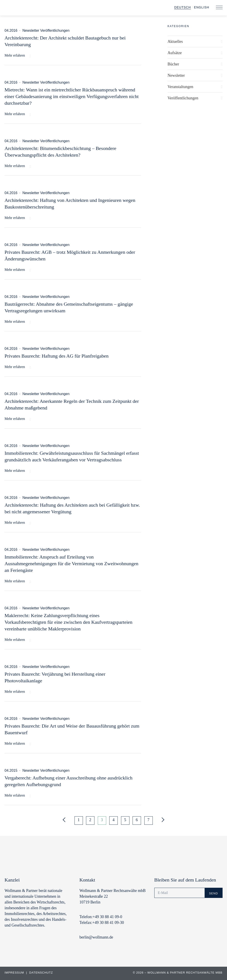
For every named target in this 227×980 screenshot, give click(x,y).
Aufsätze (175, 53)
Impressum (15, 973)
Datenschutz (41, 973)
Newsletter (176, 75)
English (202, 7)
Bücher (173, 64)
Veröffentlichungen (183, 98)
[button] (219, 8)
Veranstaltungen (180, 87)
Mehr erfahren (15, 55)
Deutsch (183, 7)
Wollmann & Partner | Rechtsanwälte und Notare (34, 9)
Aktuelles (175, 41)
